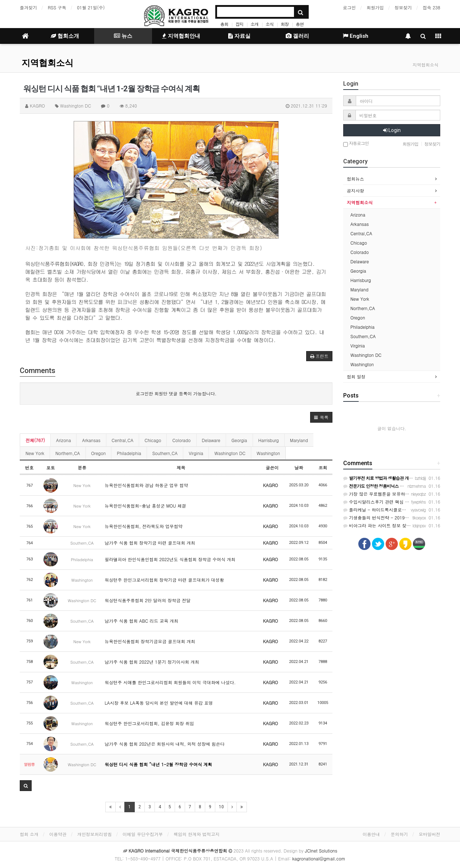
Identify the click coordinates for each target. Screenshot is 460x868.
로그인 (349, 7)
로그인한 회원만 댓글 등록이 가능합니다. (176, 393)
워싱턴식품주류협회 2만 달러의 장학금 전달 (148, 600)
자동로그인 (356, 144)
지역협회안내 (181, 36)
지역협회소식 (47, 63)
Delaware (211, 440)
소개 (254, 24)
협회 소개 (29, 834)
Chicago (153, 440)
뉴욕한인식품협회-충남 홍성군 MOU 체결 (145, 506)
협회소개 (65, 36)
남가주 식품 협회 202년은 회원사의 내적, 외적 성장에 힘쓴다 (165, 744)
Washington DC (230, 453)
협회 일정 (356, 376)
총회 (224, 24)
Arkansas (91, 440)
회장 (285, 24)
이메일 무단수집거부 (143, 834)
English (356, 36)
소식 (270, 24)
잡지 (239, 24)
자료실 (239, 36)
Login (392, 130)
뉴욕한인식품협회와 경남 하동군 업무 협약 (146, 485)
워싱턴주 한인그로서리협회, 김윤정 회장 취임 (149, 723)
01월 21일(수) (91, 7)
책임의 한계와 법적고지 (197, 834)
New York (35, 453)
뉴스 (123, 36)
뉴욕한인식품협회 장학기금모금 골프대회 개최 (150, 641)
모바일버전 (429, 834)
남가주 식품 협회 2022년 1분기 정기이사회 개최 (152, 662)
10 (221, 807)
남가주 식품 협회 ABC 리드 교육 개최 (141, 621)
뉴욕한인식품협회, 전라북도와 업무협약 (144, 526)
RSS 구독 (57, 7)
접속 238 (431, 7)
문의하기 (399, 834)
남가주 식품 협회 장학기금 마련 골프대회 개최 (150, 543)
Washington (268, 453)
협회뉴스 (355, 179)
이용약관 (58, 834)
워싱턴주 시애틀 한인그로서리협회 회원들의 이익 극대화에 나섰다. (170, 682)
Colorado (181, 440)
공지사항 (355, 190)
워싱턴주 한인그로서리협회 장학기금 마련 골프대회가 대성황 (164, 580)
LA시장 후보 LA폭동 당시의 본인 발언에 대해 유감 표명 (159, 703)
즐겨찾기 (28, 7)
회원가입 (375, 7)
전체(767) (35, 440)
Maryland (299, 440)
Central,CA (123, 440)
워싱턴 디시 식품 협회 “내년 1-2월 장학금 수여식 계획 (158, 764)
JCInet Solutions (321, 851)
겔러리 (297, 36)
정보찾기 (403, 7)
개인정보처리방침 (95, 834)
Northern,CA (68, 453)
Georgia (239, 440)
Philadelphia (129, 453)
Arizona (63, 440)
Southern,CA (165, 453)
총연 (300, 24)
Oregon (99, 453)
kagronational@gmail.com (319, 858)
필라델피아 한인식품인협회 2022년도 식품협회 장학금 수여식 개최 (170, 559)
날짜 (299, 467)
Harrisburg (269, 440)
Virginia (196, 453)
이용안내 (371, 834)
